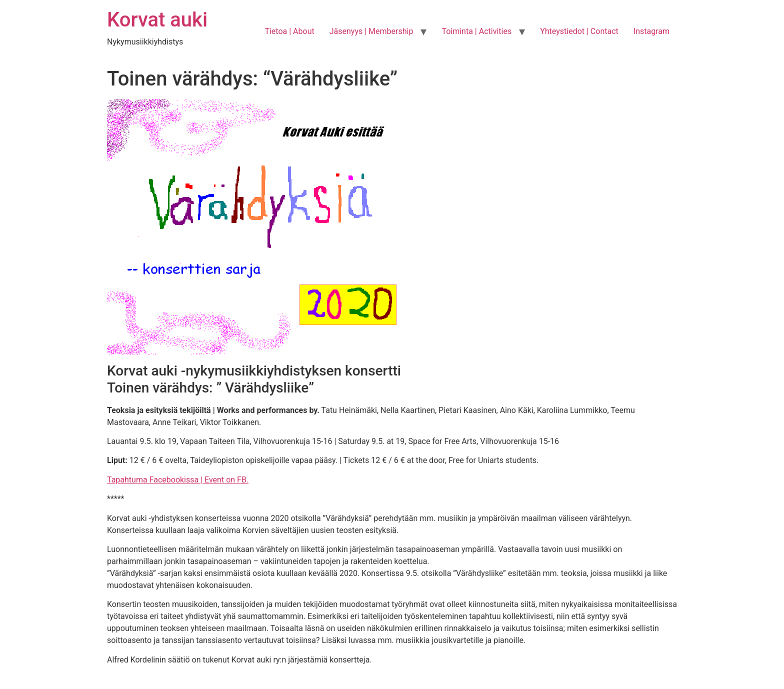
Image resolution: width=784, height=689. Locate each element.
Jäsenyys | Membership (371, 31)
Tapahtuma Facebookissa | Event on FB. (178, 480)
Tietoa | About (289, 31)
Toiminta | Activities (476, 31)
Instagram (651, 31)
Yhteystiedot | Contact (579, 31)
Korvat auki (157, 20)
